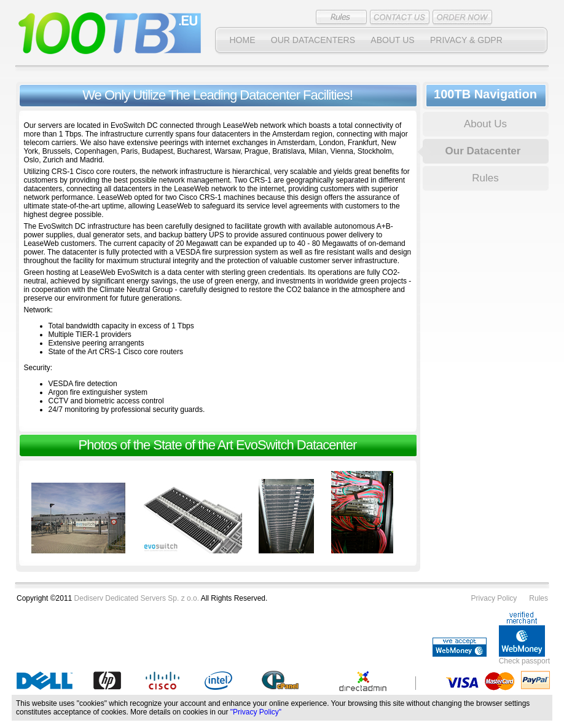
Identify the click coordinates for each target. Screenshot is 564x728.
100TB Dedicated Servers (110, 33)
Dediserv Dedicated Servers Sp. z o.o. (137, 598)
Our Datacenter (483, 151)
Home (243, 40)
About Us (392, 40)
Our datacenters (313, 40)
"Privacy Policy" (256, 712)
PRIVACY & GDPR (466, 40)
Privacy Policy (494, 598)
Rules (485, 178)
